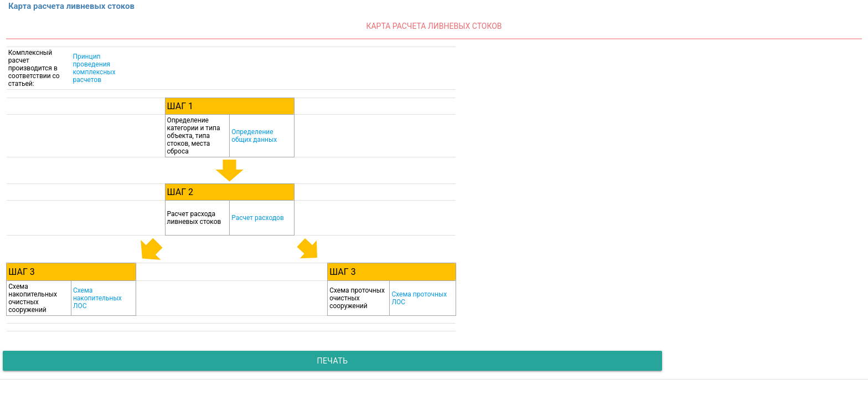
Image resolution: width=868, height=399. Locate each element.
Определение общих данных (254, 136)
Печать (332, 361)
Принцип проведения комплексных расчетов (94, 68)
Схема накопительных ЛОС (97, 298)
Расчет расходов (258, 218)
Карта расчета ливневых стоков (434, 26)
